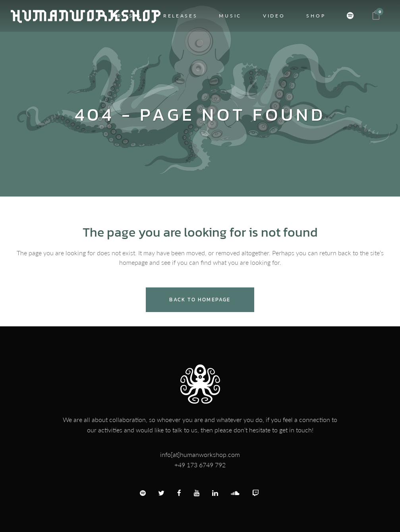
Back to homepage (200, 300)
